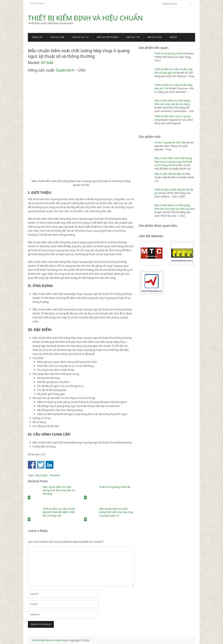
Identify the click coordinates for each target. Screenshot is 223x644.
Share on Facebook (32, 465)
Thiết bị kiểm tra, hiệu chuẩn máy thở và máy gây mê (173, 71)
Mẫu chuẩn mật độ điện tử (170, 174)
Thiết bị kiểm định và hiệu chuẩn (85, 18)
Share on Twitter (41, 465)
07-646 (47, 62)
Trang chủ (37, 37)
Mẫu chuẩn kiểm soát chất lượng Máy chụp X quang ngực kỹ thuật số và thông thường (173, 162)
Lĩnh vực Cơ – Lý (80, 37)
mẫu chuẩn (41, 475)
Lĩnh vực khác (155, 37)
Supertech (65, 70)
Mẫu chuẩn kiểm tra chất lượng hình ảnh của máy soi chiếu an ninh (175, 207)
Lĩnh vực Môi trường (107, 37)
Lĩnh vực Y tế (133, 37)
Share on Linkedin (50, 465)
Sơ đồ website (37, 4)
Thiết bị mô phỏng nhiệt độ (170, 53)
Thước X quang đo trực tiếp (170, 142)
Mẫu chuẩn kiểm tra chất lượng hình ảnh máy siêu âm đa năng (172, 102)
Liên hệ (173, 37)
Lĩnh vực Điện (57, 37)
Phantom (55, 475)
